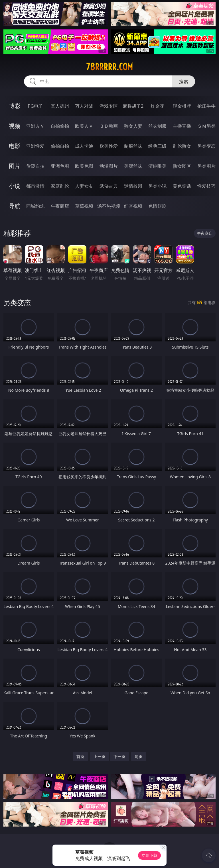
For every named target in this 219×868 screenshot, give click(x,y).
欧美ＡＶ (84, 126)
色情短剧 (157, 206)
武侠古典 (109, 186)
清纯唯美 (157, 166)
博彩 (15, 106)
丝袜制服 (157, 126)
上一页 (100, 756)
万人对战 (84, 106)
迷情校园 (133, 186)
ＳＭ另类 (206, 126)
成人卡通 (84, 146)
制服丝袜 (133, 146)
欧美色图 (84, 166)
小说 (15, 186)
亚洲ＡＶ (35, 126)
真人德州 (60, 106)
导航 (15, 206)
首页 (80, 756)
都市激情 (35, 186)
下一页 (119, 756)
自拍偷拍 (60, 126)
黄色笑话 (182, 186)
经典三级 (157, 146)
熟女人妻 (133, 126)
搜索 (184, 81)
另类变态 (206, 146)
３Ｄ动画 (109, 126)
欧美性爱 (109, 146)
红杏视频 (133, 206)
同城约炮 (35, 206)
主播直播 (182, 126)
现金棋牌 (182, 106)
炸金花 (157, 106)
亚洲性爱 (35, 146)
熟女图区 (182, 166)
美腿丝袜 (133, 166)
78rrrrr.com (109, 67)
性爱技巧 (206, 186)
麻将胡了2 (133, 106)
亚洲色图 (60, 166)
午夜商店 (60, 206)
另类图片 (206, 166)
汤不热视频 (109, 206)
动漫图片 (109, 166)
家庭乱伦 (60, 186)
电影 (15, 146)
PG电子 (35, 106)
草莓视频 (84, 206)
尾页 (139, 756)
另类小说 (157, 186)
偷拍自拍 (60, 146)
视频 (15, 126)
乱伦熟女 (182, 146)
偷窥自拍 (35, 166)
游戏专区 (109, 106)
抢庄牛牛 (206, 106)
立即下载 (149, 855)
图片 (15, 166)
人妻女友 (84, 186)
